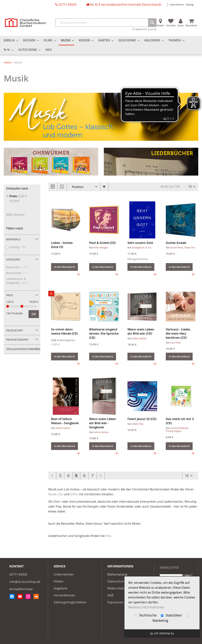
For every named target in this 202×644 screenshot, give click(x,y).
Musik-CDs (56, 494)
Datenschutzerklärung (123, 581)
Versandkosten (64, 595)
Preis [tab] (10, 295)
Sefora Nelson (139, 338)
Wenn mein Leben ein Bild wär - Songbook (103, 423)
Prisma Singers (174, 431)
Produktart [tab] (15, 330)
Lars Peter (176, 343)
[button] (78, 274)
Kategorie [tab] (13, 259)
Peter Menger (101, 247)
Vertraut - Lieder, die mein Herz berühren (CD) (178, 333)
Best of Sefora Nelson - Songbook (65, 421)
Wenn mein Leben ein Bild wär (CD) (141, 331)
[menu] (101, 45)
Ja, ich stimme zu (162, 633)
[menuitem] (10, 40)
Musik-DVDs (20, 273)
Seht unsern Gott (140, 243)
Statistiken (172, 615)
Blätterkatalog (117, 574)
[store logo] (25, 19)
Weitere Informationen (146, 607)
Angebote (61, 588)
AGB (110, 595)
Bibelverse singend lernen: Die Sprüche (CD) (104, 333)
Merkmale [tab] (13, 239)
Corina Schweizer (179, 428)
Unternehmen (176, 5)
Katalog (190, 5)
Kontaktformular (21, 589)
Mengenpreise (138, 259)
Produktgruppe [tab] (17, 340)
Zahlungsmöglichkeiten (70, 602)
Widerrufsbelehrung (122, 588)
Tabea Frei (190, 247)
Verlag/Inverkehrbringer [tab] (23, 349)
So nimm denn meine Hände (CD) (64, 331)
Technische (146, 615)
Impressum (115, 602)
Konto (181, 25)
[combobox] (106, 23)
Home (8, 62)
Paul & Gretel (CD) (102, 243)
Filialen (160, 25)
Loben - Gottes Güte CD (62, 245)
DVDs (74, 494)
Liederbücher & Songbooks (20, 281)
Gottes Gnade (176, 243)
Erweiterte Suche (144, 29)
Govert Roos (177, 247)
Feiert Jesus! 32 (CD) (142, 419)
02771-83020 (67, 5)
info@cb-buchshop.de (25, 582)
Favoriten (171, 25)
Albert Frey (138, 424)
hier (108, 536)
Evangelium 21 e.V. (142, 247)
